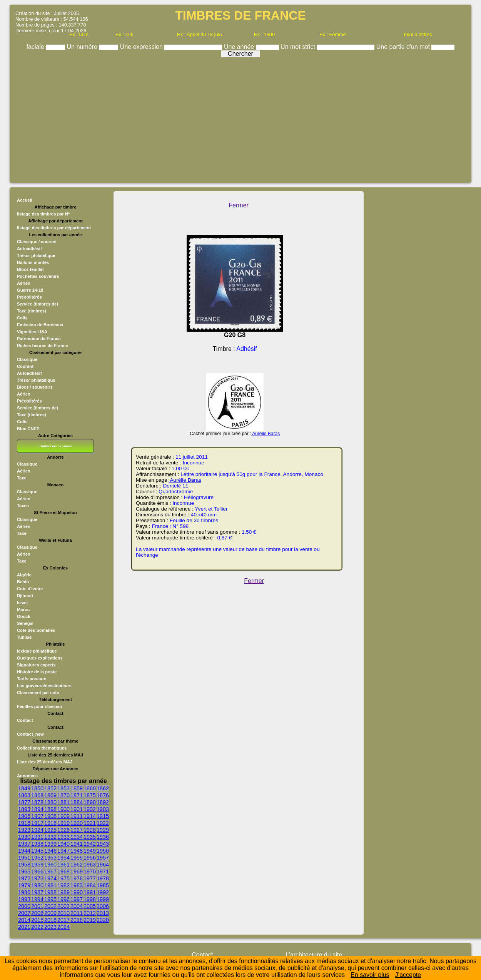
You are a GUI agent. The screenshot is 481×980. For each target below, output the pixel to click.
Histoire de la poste (37, 672)
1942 (90, 844)
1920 (77, 823)
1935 (90, 837)
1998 (90, 899)
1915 (103, 816)
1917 (37, 823)
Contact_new (30, 734)
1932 (50, 837)
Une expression (142, 47)
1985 (103, 885)
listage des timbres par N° (43, 214)
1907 (37, 816)
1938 (37, 844)
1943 (103, 844)
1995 (50, 899)
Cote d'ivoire (30, 589)
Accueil (25, 200)
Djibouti (25, 596)
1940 (63, 844)
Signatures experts (36, 665)
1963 (90, 865)
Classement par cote (38, 693)
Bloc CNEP (28, 429)
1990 (77, 892)
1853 (63, 788)
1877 (24, 802)
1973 (37, 878)
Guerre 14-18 (30, 290)
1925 (50, 830)
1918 (50, 823)
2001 (37, 906)
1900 (63, 809)
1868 (37, 795)
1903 (103, 809)
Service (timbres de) (38, 304)
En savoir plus (370, 975)
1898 (50, 809)
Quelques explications (40, 658)
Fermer (239, 205)
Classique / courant (37, 242)
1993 (24, 899)
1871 (77, 795)
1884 (77, 802)
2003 (63, 906)
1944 (24, 851)
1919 (63, 823)
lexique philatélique (37, 651)
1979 (24, 885)
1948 (77, 851)
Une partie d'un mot (404, 47)
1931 (37, 837)
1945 (37, 851)
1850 (37, 788)
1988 (50, 892)
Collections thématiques (42, 748)
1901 (77, 809)
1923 (24, 830)
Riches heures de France (42, 346)
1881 (63, 802)
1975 (63, 878)
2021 (24, 927)
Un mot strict (299, 47)
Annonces (27, 776)
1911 (77, 816)
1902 (90, 809)
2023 (50, 927)
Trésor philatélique (36, 255)
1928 (90, 830)
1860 (90, 788)
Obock (24, 616)
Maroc (23, 609)
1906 (24, 816)
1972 (24, 878)
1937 (24, 844)
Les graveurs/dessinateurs (44, 686)
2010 (63, 913)
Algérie (24, 575)
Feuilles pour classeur (40, 706)
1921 (90, 823)
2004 (77, 906)
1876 (103, 795)
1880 (50, 802)
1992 (103, 892)
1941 (77, 844)
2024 (63, 927)
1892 (103, 802)
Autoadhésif (29, 249)
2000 (24, 906)
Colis (22, 318)
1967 (50, 871)
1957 (103, 858)
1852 (50, 788)
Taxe (22, 478)
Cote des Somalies (36, 630)
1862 (103, 788)
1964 (103, 865)
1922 (103, 823)
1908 (50, 816)
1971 (103, 871)
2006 (103, 906)
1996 (63, 899)
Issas (22, 603)
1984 (90, 885)
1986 (24, 892)
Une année (240, 47)
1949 (90, 851)
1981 (50, 885)
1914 (90, 816)
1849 (24, 788)
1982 (63, 885)
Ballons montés (33, 262)
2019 (90, 920)
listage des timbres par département (54, 228)
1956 (90, 858)
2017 (63, 920)
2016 (50, 920)
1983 (77, 885)
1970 (90, 871)
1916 (24, 823)
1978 (103, 878)
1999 (103, 899)
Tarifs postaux (32, 679)
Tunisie (24, 637)
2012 (90, 913)
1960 (50, 865)
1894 (37, 809)
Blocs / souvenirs (35, 387)
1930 (24, 837)
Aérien (24, 283)
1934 (77, 837)
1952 (37, 858)
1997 (77, 899)
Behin (23, 582)
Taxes (23, 506)
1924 (37, 830)
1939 (50, 844)
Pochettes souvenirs (38, 276)
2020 (103, 920)
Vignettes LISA (32, 332)
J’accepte (408, 975)
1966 (37, 871)
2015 (37, 920)
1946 (50, 851)
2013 (103, 913)
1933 (63, 837)
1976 (77, 878)
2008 (37, 913)
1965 (24, 871)
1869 (50, 795)
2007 (24, 913)
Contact (25, 720)
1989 (63, 892)
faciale (36, 47)
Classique (27, 359)
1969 (77, 871)
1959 (37, 865)
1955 (77, 858)
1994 (37, 899)
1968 (63, 871)
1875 (90, 795)
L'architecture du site (314, 955)
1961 (63, 865)
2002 (50, 906)
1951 (24, 858)
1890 (90, 802)
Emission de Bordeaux (40, 325)
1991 (90, 892)
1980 (37, 885)
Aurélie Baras (265, 434)
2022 (37, 927)
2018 (77, 920)
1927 (77, 830)
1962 (77, 865)
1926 (63, 830)
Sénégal (25, 623)
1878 (37, 802)
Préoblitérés (29, 297)
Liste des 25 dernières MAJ (45, 762)
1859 (77, 788)
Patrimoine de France (39, 339)
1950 (103, 851)
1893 (24, 809)
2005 (90, 906)
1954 (63, 858)
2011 (77, 913)
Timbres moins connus (55, 446)
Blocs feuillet (30, 269)
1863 (24, 795)
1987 (37, 892)
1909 (63, 816)
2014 (24, 920)
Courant (25, 366)
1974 (50, 878)
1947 (63, 851)
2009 (50, 913)
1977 (90, 878)
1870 (63, 795)
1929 (103, 830)
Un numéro (83, 47)
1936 (103, 837)
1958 (24, 865)
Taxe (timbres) (32, 311)
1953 (50, 858)
